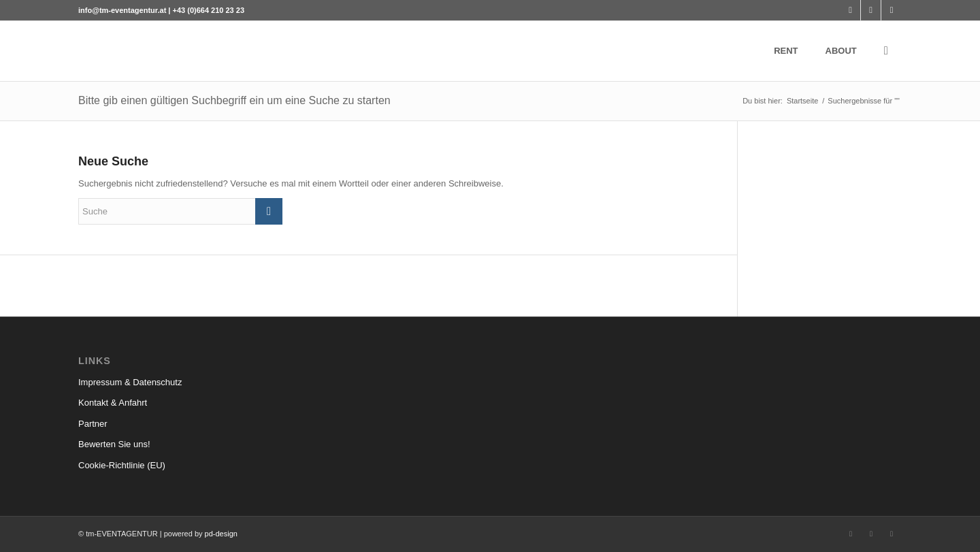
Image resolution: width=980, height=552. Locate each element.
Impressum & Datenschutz (130, 382)
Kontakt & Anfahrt (113, 403)
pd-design (221, 534)
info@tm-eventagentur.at (122, 10)
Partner (93, 424)
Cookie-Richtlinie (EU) (122, 465)
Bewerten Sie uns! (114, 444)
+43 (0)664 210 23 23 (209, 10)
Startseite (802, 101)
